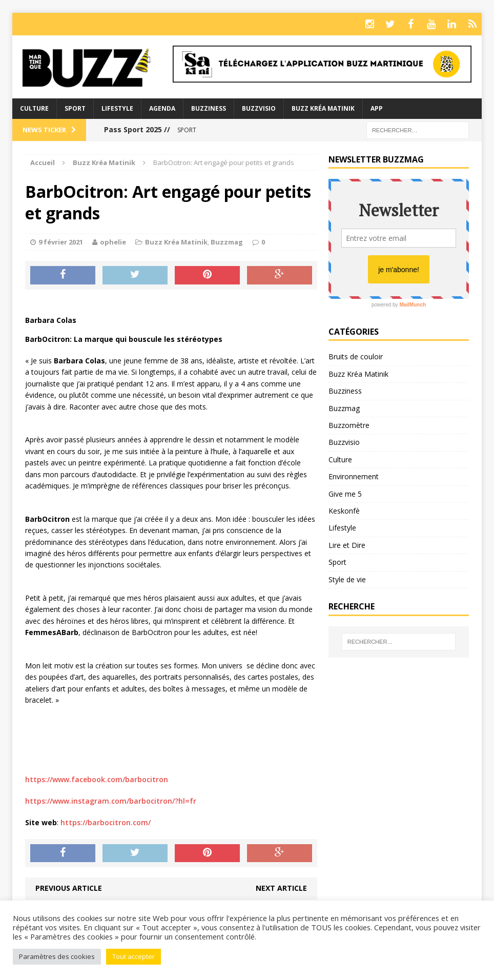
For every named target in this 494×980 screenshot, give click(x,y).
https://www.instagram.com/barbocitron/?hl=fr (111, 801)
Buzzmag (227, 242)
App (377, 108)
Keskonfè (344, 511)
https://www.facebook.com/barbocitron (97, 779)
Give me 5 (345, 494)
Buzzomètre (349, 425)
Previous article (69, 888)
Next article (281, 888)
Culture (34, 108)
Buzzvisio (259, 108)
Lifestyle (117, 108)
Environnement (354, 476)
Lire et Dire (347, 545)
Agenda (162, 108)
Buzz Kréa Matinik (323, 108)
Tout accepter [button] (133, 956)
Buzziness (345, 391)
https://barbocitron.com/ (106, 822)
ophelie (113, 242)
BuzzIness (209, 108)
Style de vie (347, 579)
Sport (75, 108)
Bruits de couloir (356, 356)
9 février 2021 (61, 242)
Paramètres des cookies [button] (57, 956)
